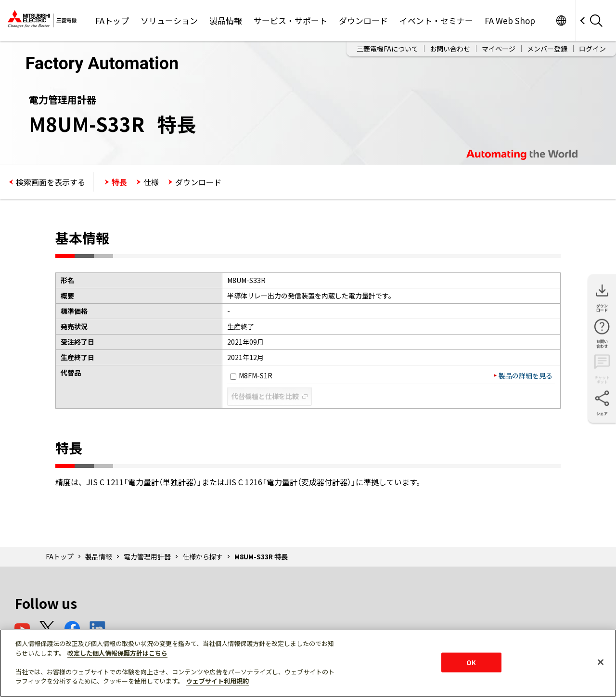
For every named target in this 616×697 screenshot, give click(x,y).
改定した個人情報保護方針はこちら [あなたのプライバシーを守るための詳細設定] (117, 653)
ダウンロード (363, 20)
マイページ (499, 49)
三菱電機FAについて (387, 49)
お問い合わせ (450, 49)
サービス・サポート (290, 20)
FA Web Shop (510, 20)
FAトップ (112, 20)
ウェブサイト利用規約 (218, 681)
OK (471, 662)
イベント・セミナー (436, 20)
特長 (119, 182)
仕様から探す (203, 556)
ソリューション (169, 20)
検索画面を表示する (51, 182)
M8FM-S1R (251, 375)
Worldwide (561, 20)
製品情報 (226, 20)
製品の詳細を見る (526, 375)
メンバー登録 (547, 49)
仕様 (151, 182)
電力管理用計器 (147, 556)
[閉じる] (601, 662)
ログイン (592, 49)
